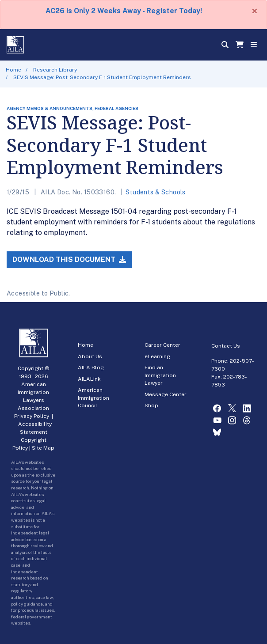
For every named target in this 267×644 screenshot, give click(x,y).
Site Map (43, 448)
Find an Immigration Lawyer (160, 375)
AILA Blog (91, 367)
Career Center (162, 345)
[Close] (255, 11)
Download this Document (69, 259)
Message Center (166, 394)
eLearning (157, 356)
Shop (151, 405)
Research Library (55, 70)
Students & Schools (156, 192)
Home (13, 70)
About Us (90, 356)
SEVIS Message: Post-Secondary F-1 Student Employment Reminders (102, 77)
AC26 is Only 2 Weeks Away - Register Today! (124, 11)
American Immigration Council (93, 398)
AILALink (89, 379)
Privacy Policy (32, 416)
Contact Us (226, 346)
